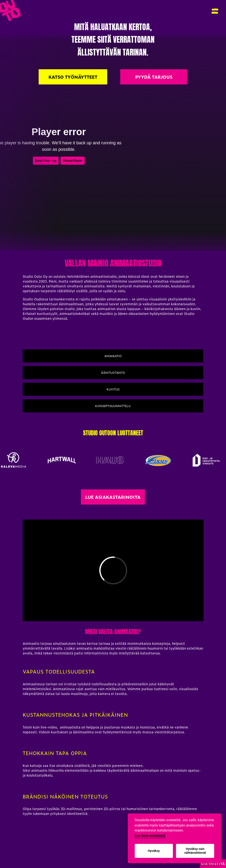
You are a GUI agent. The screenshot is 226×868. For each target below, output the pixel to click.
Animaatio (113, 356)
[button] (215, 11)
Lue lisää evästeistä (150, 836)
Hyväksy (154, 851)
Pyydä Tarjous (154, 77)
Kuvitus (113, 389)
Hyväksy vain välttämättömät (195, 851)
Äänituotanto (113, 373)
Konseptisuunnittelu (113, 406)
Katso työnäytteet (73, 77)
